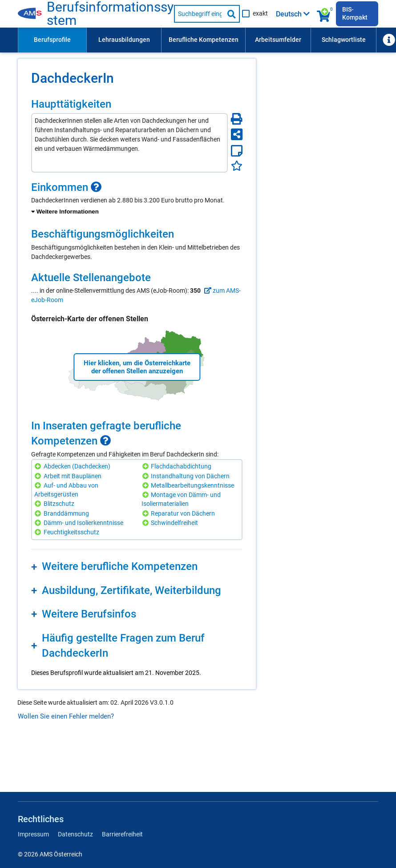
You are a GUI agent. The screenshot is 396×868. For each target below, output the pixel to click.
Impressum (33, 834)
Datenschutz (75, 834)
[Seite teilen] (237, 134)
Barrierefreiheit (122, 834)
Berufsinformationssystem (110, 14)
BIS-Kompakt (355, 13)
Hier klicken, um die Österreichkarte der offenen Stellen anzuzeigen (137, 367)
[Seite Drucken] (237, 119)
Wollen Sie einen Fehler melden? (66, 716)
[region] (137, 199)
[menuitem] (52, 40)
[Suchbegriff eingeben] (199, 14)
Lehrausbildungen (124, 40)
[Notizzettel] (237, 151)
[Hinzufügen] (39, 466)
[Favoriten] (237, 166)
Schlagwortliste (344, 40)
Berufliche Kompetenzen (204, 40)
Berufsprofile (52, 40)
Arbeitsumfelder (278, 40)
